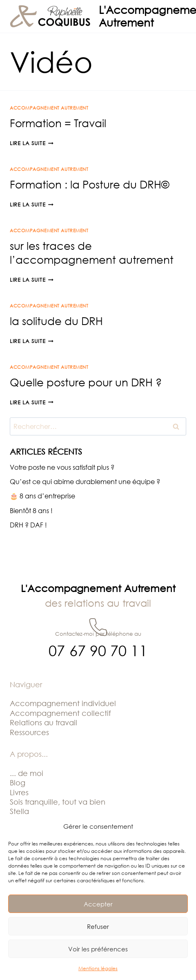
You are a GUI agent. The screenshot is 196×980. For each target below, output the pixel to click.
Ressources (29, 732)
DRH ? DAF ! (28, 525)
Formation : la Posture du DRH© (89, 184)
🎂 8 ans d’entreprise (42, 496)
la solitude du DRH (56, 321)
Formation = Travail (58, 123)
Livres (19, 792)
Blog (18, 783)
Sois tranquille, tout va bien (58, 802)
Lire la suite (32, 143)
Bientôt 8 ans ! (31, 511)
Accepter (98, 904)
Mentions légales (98, 968)
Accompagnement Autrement (49, 108)
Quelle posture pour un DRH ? (86, 382)
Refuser (98, 926)
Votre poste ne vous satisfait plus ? (62, 467)
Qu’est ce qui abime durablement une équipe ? (85, 482)
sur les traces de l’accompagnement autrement (92, 253)
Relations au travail (43, 722)
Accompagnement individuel (63, 703)
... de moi (27, 773)
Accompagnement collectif (60, 713)
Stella (19, 811)
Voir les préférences (98, 949)
